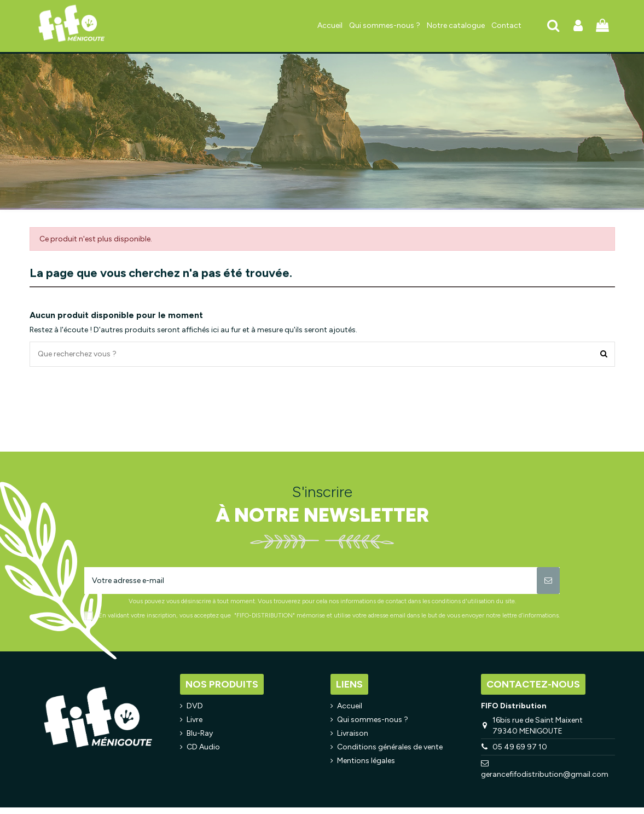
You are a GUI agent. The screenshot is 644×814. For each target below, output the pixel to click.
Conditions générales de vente (390, 747)
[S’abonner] (548, 581)
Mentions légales (366, 761)
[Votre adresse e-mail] (311, 581)
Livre (195, 720)
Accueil (350, 706)
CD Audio (203, 747)
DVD (195, 706)
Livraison (353, 733)
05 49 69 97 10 (520, 747)
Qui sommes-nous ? (373, 720)
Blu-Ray (200, 733)
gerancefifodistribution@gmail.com (545, 774)
